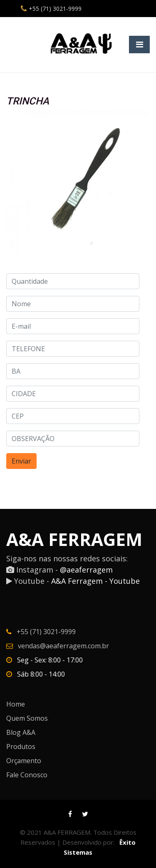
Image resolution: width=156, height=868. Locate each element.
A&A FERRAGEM (74, 539)
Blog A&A (21, 732)
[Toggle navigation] (139, 45)
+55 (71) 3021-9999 (55, 9)
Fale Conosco (27, 775)
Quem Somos (27, 718)
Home (16, 704)
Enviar (21, 461)
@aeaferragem (86, 570)
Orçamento (24, 761)
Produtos (21, 746)
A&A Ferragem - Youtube (95, 581)
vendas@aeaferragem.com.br (63, 646)
